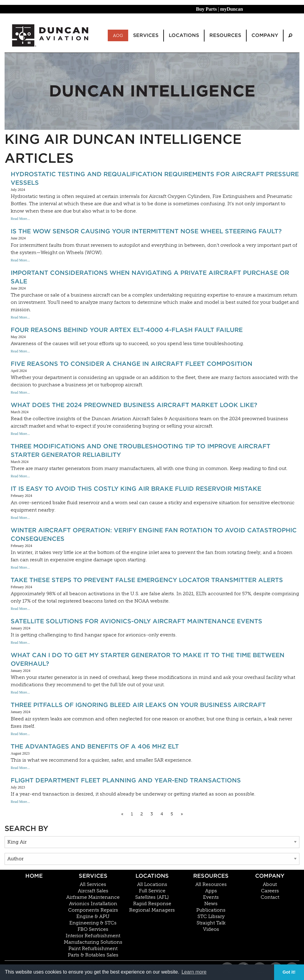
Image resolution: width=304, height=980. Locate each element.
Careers (270, 891)
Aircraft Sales (93, 891)
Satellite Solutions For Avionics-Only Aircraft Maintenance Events (136, 621)
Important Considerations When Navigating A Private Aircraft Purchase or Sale (150, 277)
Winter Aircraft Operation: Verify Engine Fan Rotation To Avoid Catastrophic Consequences (154, 534)
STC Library (211, 916)
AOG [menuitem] (118, 35)
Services (93, 876)
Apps (211, 891)
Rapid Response (152, 904)
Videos (211, 929)
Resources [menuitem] (225, 35)
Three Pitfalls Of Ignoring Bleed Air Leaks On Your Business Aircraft (138, 705)
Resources (211, 876)
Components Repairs (93, 910)
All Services (93, 884)
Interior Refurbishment (93, 936)
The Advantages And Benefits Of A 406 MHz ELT (95, 746)
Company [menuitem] (265, 35)
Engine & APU (93, 916)
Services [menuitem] (146, 35)
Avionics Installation (93, 904)
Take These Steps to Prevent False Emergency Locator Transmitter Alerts (147, 580)
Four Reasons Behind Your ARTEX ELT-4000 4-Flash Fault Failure (127, 330)
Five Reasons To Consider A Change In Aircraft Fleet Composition (132, 364)
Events (211, 897)
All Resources (211, 884)
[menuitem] (290, 36)
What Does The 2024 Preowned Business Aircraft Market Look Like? (134, 405)
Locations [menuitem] (184, 35)
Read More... (20, 219)
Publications (211, 910)
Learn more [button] (194, 972)
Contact (270, 897)
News (211, 904)
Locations (152, 876)
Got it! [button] (289, 972)
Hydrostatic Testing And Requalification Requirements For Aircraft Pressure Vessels (155, 178)
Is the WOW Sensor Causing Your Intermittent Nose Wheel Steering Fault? (146, 231)
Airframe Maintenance (93, 897)
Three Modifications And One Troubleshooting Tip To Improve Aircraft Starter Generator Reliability (141, 450)
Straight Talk (211, 923)
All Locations (152, 884)
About (270, 884)
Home (34, 876)
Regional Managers (152, 910)
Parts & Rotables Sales (93, 955)
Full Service (152, 891)
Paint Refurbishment (93, 949)
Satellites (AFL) (152, 897)
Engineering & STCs (93, 923)
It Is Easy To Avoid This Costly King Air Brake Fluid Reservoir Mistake (136, 489)
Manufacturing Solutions (93, 942)
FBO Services (93, 929)
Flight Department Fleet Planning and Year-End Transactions (126, 780)
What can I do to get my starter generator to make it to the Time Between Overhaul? (148, 659)
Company (270, 876)
